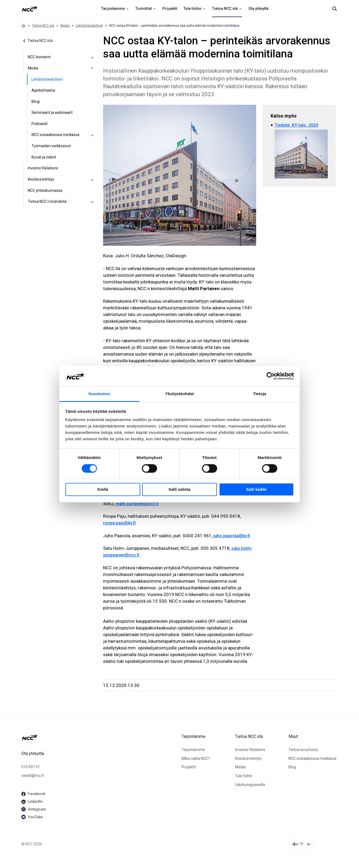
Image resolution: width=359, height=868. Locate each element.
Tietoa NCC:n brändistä (47, 201)
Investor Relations (43, 168)
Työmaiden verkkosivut (51, 146)
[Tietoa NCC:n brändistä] (92, 202)
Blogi (36, 102)
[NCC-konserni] (92, 57)
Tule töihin (244, 776)
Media (65, 26)
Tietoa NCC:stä (43, 26)
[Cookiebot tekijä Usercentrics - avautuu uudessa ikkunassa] (270, 376)
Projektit (189, 767)
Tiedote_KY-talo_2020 (296, 125)
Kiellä (103, 490)
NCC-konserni (39, 57)
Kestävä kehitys (41, 179)
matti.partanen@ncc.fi (137, 504)
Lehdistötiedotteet (89, 26)
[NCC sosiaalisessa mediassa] (92, 135)
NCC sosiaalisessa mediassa (55, 135)
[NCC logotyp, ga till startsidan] (30, 9)
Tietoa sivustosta (303, 750)
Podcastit (40, 124)
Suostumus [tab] (99, 394)
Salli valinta (180, 490)
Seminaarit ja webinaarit (52, 112)
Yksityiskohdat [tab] (179, 394)
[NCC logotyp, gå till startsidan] (99, 737)
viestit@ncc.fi (33, 776)
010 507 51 (31, 767)
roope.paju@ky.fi (119, 523)
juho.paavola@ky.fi (232, 536)
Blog (292, 767)
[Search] (334, 9)
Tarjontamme (193, 750)
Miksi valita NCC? (196, 758)
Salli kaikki (256, 490)
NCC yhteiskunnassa (45, 190)
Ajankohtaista (43, 90)
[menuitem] (115, 9)
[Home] (24, 26)
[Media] (92, 68)
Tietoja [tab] (260, 394)
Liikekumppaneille (250, 785)
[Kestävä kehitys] (92, 180)
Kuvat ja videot (44, 157)
